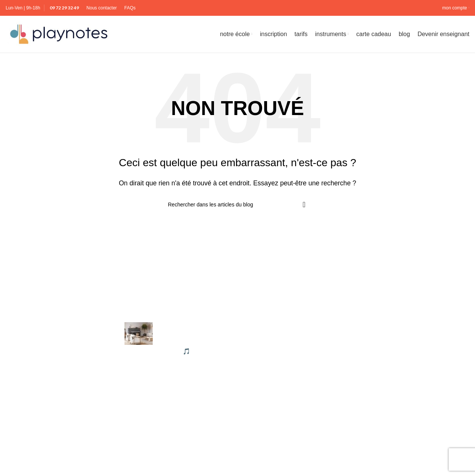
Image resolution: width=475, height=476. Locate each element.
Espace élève (261, 398)
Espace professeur (268, 413)
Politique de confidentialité (278, 356)
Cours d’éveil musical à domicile (405, 398)
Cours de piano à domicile (397, 441)
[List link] (59, 452)
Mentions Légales (267, 328)
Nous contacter (264, 384)
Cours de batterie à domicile (399, 356)
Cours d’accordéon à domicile (401, 328)
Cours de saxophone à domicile (404, 455)
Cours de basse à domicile (397, 342)
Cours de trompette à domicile (402, 469)
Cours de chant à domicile (397, 371)
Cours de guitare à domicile (398, 427)
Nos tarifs (256, 371)
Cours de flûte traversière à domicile (410, 413)
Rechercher (21, 464)
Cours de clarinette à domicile (401, 384)
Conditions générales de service (286, 342)
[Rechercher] (238, 207)
